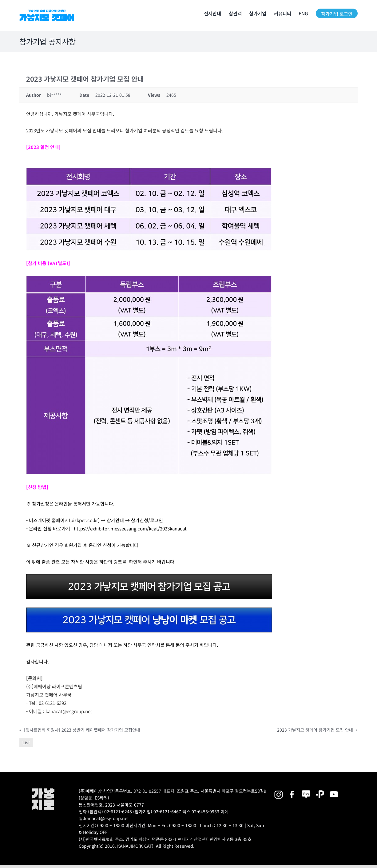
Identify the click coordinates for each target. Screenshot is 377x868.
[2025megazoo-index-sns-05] (306, 790)
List (26, 742)
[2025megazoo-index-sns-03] (334, 790)
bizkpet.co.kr (84, 520)
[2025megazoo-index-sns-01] (292, 790)
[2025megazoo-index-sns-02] (278, 790)
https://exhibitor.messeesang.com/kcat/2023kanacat (130, 528)
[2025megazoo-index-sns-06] (320, 790)
